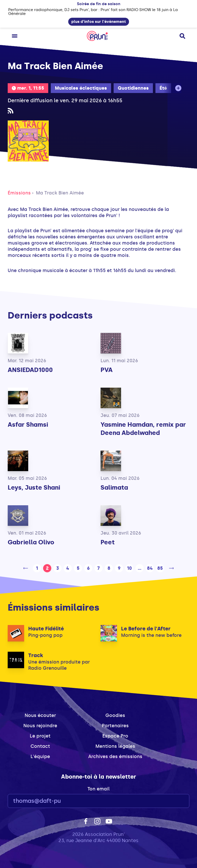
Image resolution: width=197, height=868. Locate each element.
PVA (107, 370)
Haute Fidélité (46, 629)
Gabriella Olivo (31, 542)
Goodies (115, 715)
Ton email (98, 789)
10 (129, 568)
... (140, 568)
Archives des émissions (115, 757)
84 (150, 568)
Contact (40, 746)
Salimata (114, 487)
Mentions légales (115, 746)
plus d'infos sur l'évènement (99, 22)
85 (160, 568)
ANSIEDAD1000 (30, 370)
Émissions (19, 193)
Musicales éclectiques (81, 88)
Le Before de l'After (146, 629)
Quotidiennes (133, 88)
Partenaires (115, 726)
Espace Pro (115, 736)
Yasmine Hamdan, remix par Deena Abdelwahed (143, 429)
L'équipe (40, 757)
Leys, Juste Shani (34, 487)
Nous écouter (40, 715)
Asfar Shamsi (28, 424)
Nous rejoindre (40, 726)
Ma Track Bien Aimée (60, 193)
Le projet (40, 736)
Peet (108, 542)
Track (36, 655)
